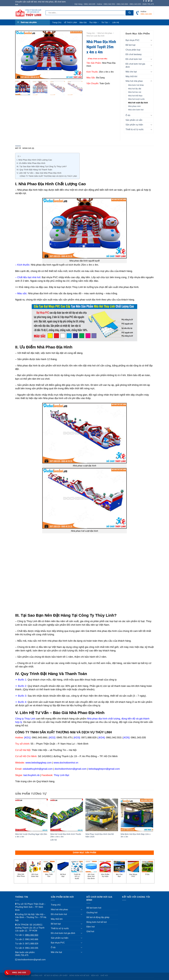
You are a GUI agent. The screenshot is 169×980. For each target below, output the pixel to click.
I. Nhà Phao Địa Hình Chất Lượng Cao (34, 160)
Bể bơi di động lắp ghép (98, 917)
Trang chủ (57, 22)
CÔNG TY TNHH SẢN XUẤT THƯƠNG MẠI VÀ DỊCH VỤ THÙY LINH (48, 176)
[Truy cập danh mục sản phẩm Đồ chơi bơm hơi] (35, 870)
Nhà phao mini (134, 106)
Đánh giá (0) (28, 148)
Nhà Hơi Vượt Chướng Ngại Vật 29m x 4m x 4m (31, 835)
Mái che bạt (131, 72)
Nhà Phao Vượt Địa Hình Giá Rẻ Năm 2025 (100, 835)
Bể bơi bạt (130, 45)
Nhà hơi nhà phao (105, 33)
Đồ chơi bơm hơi (134, 59)
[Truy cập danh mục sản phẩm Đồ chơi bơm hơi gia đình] (91, 872)
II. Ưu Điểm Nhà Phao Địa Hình (31, 163)
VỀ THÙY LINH (71, 22)
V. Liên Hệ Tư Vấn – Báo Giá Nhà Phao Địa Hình (39, 173)
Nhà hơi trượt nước (136, 99)
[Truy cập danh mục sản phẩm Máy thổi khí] (49, 870)
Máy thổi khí (131, 76)
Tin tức (106, 22)
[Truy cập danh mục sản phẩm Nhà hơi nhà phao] (21, 870)
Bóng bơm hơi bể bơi (97, 922)
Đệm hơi (91, 927)
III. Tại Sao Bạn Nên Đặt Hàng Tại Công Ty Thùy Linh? (42, 166)
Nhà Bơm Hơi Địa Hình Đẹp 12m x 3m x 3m (136, 835)
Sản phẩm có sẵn (134, 120)
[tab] (18, 148)
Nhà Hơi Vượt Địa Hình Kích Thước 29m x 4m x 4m (66, 835)
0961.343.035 (32, 948)
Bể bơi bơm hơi (94, 908)
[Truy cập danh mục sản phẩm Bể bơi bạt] (63, 870)
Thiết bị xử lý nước (135, 129)
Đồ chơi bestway (134, 54)
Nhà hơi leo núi (135, 92)
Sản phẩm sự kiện (134, 125)
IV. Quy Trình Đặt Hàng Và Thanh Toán (34, 170)
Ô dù (128, 115)
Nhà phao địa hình (27, 190)
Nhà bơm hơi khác (136, 85)
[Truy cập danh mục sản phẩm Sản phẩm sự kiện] (105, 870)
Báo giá (83, 22)
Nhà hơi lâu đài (135, 89)
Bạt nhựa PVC (132, 40)
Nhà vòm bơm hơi (136, 110)
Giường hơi (92, 912)
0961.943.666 (32, 939)
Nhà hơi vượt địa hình (95, 36)
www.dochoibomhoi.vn (66, 763)
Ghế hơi (90, 931)
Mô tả (18, 148)
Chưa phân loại (133, 50)
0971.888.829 (32, 944)
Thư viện (94, 22)
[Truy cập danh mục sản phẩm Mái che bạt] (119, 870)
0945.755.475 (22, 955)
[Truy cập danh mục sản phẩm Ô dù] (147, 869)
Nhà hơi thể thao (135, 96)
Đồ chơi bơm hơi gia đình (135, 65)
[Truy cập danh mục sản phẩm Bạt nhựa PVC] (133, 870)
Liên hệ (116, 22)
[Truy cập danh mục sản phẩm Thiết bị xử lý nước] (77, 872)
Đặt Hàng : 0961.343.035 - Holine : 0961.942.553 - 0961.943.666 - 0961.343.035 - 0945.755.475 (114, 4)
